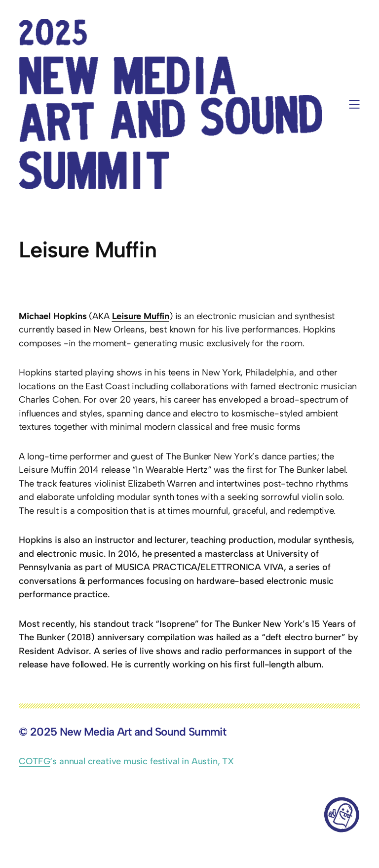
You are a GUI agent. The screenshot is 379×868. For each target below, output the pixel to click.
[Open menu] (354, 104)
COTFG (34, 761)
